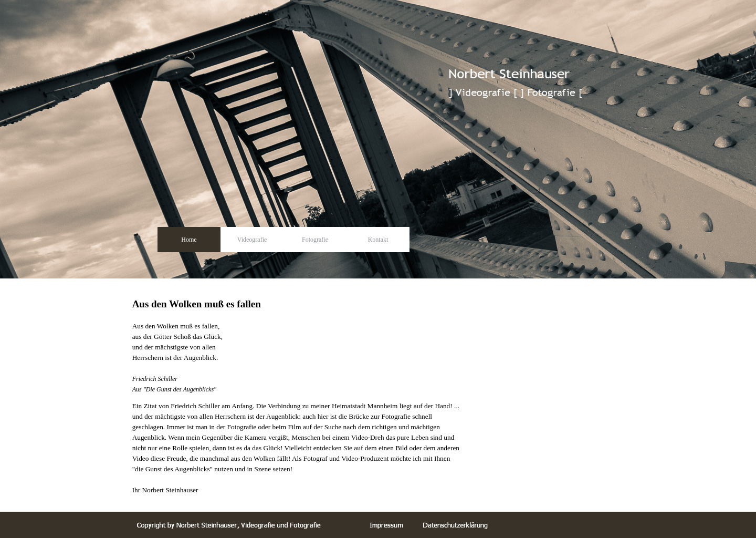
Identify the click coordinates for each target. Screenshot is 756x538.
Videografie (252, 240)
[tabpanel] (297, 339)
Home (189, 240)
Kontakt (378, 240)
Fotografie (315, 240)
